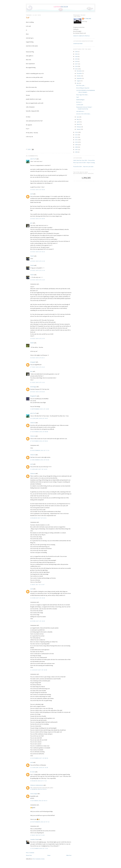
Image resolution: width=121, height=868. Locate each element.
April (78, 122)
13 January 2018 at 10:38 (39, 768)
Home (49, 855)
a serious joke (80, 105)
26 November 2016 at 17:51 (40, 450)
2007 (77, 150)
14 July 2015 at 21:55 (38, 338)
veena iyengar (34, 794)
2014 (77, 132)
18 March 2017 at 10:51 (38, 518)
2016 (77, 66)
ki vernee (33, 772)
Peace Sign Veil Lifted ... (82, 95)
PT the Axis (88, 19)
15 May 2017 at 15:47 (37, 585)
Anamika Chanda (35, 839)
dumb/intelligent (80, 100)
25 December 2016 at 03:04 (40, 460)
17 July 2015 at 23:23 (38, 367)
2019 (77, 59)
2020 (77, 56)
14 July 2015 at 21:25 (38, 280)
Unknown (33, 423)
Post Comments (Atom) (39, 859)
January (79, 129)
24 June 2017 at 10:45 (38, 621)
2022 (77, 54)
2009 (77, 145)
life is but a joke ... (81, 85)
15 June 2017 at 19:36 (38, 598)
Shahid (32, 343)
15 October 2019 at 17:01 (39, 848)
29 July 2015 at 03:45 (38, 392)
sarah (32, 194)
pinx (31, 223)
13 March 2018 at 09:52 (38, 789)
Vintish (32, 256)
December (79, 71)
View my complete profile (81, 36)
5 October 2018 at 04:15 (39, 801)
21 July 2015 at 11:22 (37, 382)
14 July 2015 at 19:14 (38, 252)
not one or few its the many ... (84, 114)
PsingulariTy (33, 396)
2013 (77, 135)
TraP (28, 18)
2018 (77, 61)
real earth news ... (81, 111)
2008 (77, 147)
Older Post (69, 855)
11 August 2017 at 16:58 (39, 670)
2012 (77, 137)
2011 (77, 140)
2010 (77, 142)
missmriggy (33, 387)
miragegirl (33, 362)
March (78, 124)
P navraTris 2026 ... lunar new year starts (83, 167)
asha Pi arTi (33, 159)
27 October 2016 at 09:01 (39, 441)
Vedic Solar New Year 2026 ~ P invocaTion (84, 160)
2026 (77, 52)
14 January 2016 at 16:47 (39, 418)
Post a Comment (30, 853)
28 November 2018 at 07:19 (40, 822)
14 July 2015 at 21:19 (38, 270)
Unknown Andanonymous (37, 785)
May (78, 119)
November (79, 73)
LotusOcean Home (78, 43)
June (78, 117)
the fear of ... (79, 102)
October (79, 76)
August (79, 81)
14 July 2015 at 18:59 (38, 219)
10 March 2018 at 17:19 (38, 781)
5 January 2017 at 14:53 (39, 469)
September (79, 78)
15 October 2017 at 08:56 (39, 758)
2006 (77, 152)
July (78, 83)
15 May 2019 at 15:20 (37, 835)
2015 (77, 69)
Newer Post (29, 855)
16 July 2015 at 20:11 (37, 358)
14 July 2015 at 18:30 (38, 190)
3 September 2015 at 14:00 (40, 409)
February (79, 127)
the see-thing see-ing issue (83, 88)
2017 (77, 64)
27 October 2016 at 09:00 (39, 432)
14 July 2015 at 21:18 (38, 261)
